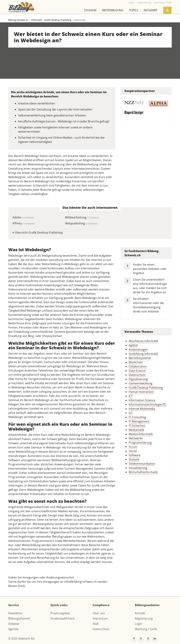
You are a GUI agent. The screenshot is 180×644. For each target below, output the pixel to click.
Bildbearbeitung (82, 217)
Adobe (23, 217)
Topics (134, 10)
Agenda (13, 629)
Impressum (100, 618)
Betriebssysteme (140, 358)
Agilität (133, 345)
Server (133, 451)
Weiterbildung (113, 10)
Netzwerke (136, 438)
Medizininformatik (141, 434)
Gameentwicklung (141, 383)
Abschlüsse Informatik (143, 341)
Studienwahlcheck (62, 618)
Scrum (133, 447)
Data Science (137, 371)
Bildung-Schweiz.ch (18, 20)
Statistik (134, 459)
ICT (131, 396)
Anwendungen (138, 349)
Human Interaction (141, 392)
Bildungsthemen (19, 618)
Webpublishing (81, 223)
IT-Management (139, 421)
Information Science (142, 400)
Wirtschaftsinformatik (143, 472)
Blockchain (136, 362)
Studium (90, 10)
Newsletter (15, 613)
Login (138, 624)
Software (135, 455)
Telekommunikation (142, 464)
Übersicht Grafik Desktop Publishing (38, 233)
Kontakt (140, 613)
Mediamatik (136, 430)
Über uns (99, 613)
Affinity (24, 223)
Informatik (36, 20)
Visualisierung (138, 468)
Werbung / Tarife (146, 629)
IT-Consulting (137, 417)
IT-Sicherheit (137, 426)
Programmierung (140, 442)
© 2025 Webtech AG (21, 639)
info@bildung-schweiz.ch (81, 582)
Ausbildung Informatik (143, 354)
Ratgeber (150, 10)
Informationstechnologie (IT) (147, 404)
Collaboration (138, 366)
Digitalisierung (138, 379)
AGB (95, 624)
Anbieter (14, 624)
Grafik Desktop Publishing (58, 20)
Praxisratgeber (60, 613)
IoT (131, 413)
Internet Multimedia (142, 409)
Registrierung (144, 618)
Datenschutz (137, 375)
